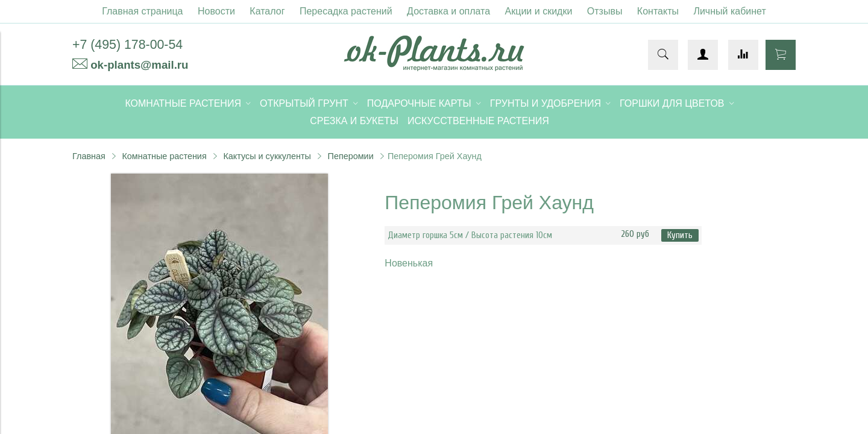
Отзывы (605, 11)
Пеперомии (351, 156)
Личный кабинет (729, 11)
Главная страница (142, 11)
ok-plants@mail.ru (139, 65)
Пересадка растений (346, 11)
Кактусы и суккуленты (267, 156)
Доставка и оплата (448, 11)
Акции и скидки (539, 11)
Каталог (267, 11)
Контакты (658, 11)
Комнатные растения (164, 156)
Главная (89, 156)
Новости (216, 11)
